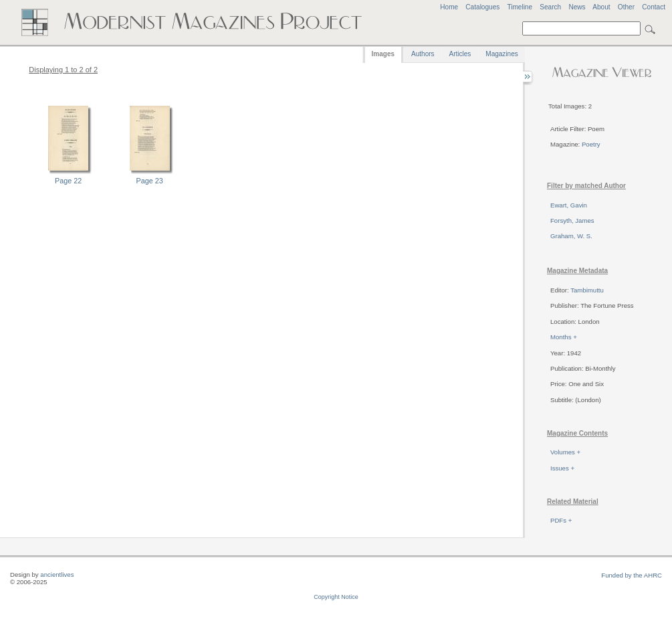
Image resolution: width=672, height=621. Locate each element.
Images (383, 54)
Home (449, 7)
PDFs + (561, 520)
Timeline (520, 7)
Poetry (591, 144)
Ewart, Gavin (569, 205)
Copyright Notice (336, 597)
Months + (564, 337)
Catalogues (482, 7)
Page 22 (68, 181)
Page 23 (150, 181)
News (577, 7)
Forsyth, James (572, 220)
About (601, 7)
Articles (460, 54)
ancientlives (57, 574)
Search (550, 7)
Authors (423, 54)
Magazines (501, 54)
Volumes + (565, 452)
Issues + (562, 468)
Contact (654, 7)
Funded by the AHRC (632, 575)
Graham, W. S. (571, 236)
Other (626, 7)
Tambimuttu (587, 290)
